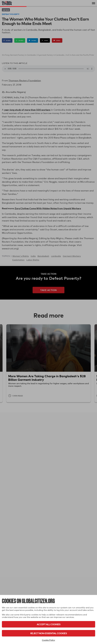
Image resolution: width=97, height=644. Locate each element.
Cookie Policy (48, 640)
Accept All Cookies (49, 624)
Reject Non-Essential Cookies (49, 633)
